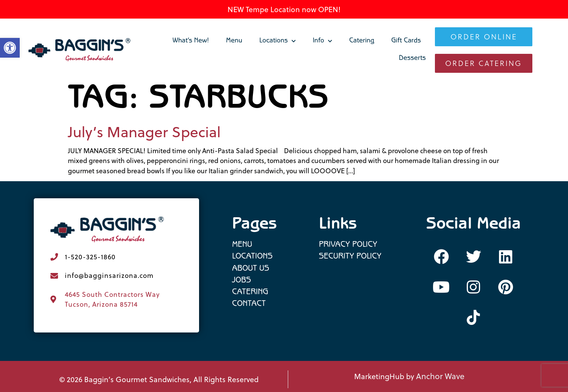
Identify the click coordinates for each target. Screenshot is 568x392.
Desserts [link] (412, 59)
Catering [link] (362, 41)
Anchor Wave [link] (440, 376)
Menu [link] (234, 41)
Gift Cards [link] (406, 41)
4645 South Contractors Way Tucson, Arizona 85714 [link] (112, 299)
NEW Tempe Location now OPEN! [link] (284, 9)
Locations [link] (278, 41)
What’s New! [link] (191, 41)
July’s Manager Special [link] (144, 132)
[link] (80, 50)
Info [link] (322, 41)
